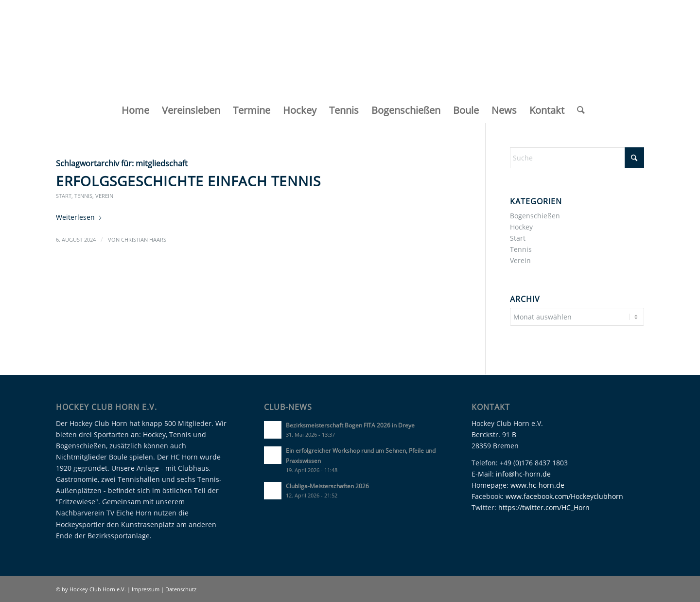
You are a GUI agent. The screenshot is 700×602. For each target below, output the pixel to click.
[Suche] (578, 110)
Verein (104, 196)
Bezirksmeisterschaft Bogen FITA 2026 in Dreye (350, 425)
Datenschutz (181, 589)
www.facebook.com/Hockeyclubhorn (564, 496)
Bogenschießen (535, 216)
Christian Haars (144, 239)
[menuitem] (135, 110)
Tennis (83, 196)
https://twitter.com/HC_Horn (544, 507)
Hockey (521, 227)
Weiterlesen (79, 217)
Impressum (146, 589)
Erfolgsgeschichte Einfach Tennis (188, 181)
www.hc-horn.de (537, 485)
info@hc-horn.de (523, 474)
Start (64, 196)
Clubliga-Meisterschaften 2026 (327, 486)
